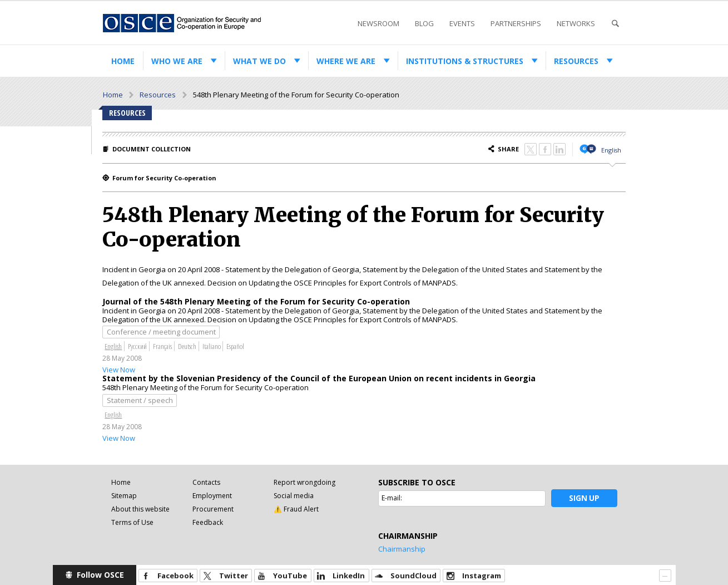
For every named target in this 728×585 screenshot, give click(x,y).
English (611, 150)
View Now (119, 370)
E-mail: (392, 498)
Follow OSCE (100, 575)
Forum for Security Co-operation (164, 178)
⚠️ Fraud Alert (296, 509)
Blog (424, 23)
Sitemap (124, 496)
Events (462, 23)
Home (123, 61)
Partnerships (516, 23)
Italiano (212, 346)
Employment (212, 496)
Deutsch (187, 346)
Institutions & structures (465, 61)
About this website (140, 509)
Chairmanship (402, 549)
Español (235, 346)
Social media (294, 496)
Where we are (346, 61)
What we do (259, 61)
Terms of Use (132, 522)
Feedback (208, 522)
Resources (576, 61)
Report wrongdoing (304, 482)
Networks (576, 23)
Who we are (177, 61)
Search (615, 24)
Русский (137, 346)
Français (162, 346)
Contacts (206, 482)
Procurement (213, 509)
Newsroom (378, 23)
